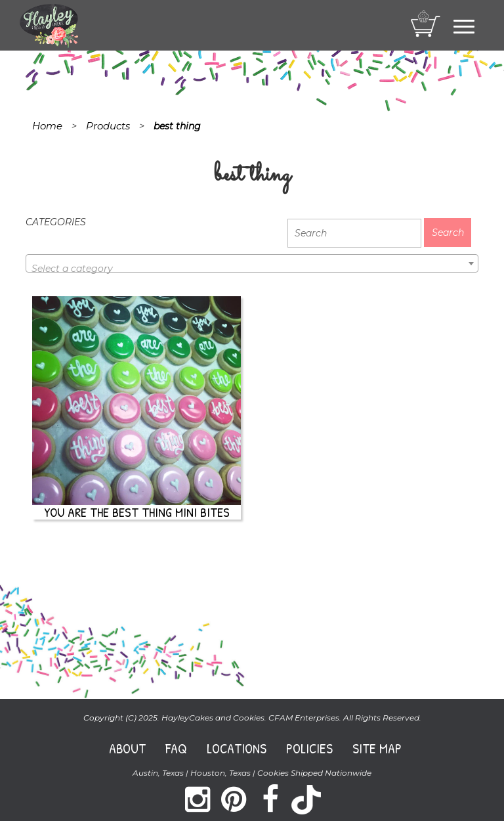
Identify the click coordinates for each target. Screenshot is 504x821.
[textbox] (252, 269)
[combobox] (252, 263)
